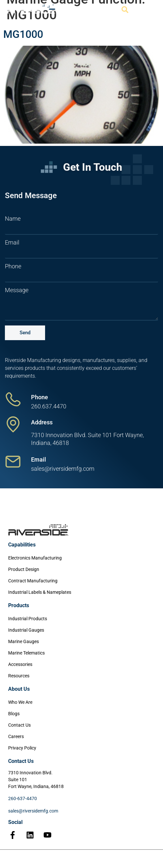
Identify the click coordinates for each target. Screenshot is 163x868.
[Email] (13, 462)
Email (12, 243)
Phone (13, 266)
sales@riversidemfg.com (33, 811)
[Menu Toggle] (149, 10)
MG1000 (23, 34)
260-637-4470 (23, 798)
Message (17, 290)
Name (13, 219)
